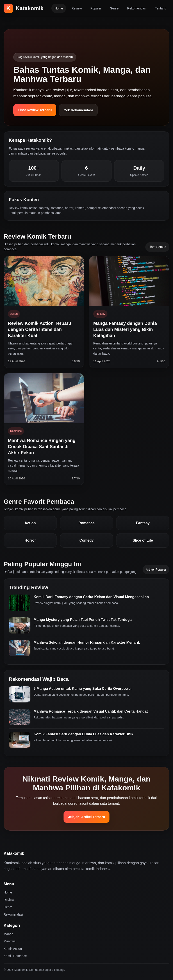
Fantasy (143, 523)
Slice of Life (143, 540)
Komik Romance (15, 956)
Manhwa (10, 941)
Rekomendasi (137, 8)
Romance (86, 523)
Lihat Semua (157, 247)
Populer (96, 8)
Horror (30, 540)
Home (59, 8)
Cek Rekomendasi (78, 110)
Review (77, 8)
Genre (114, 8)
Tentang (161, 8)
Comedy (86, 540)
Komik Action (13, 949)
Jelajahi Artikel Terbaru (86, 817)
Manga (8, 934)
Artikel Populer (156, 570)
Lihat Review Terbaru (35, 110)
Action (30, 523)
